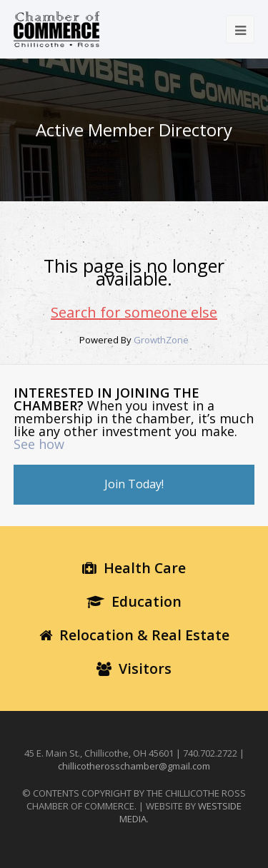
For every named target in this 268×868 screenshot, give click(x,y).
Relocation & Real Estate (134, 635)
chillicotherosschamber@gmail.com (134, 766)
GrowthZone (161, 340)
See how (39, 444)
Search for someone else (134, 312)
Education (134, 601)
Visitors (134, 668)
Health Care (134, 568)
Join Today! (134, 484)
